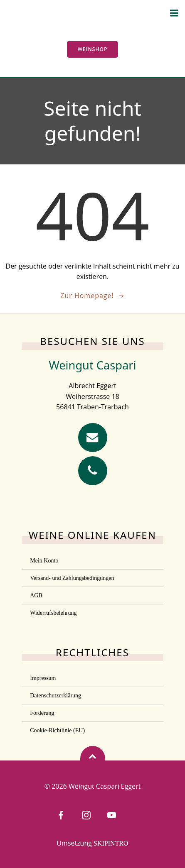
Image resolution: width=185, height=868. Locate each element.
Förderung (42, 713)
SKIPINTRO (111, 843)
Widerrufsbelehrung (53, 613)
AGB (36, 595)
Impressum (43, 678)
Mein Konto (44, 561)
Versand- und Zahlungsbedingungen (72, 578)
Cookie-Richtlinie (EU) (57, 730)
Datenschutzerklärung (55, 696)
